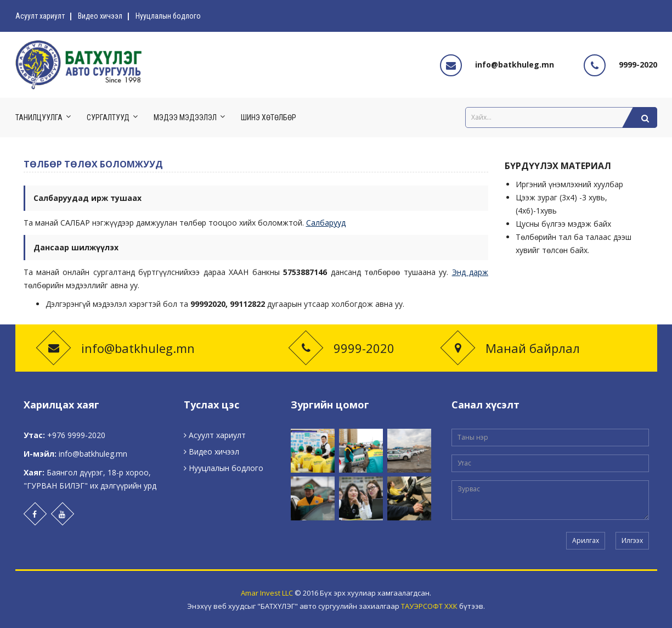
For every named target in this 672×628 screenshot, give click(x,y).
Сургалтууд (108, 117)
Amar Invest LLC (267, 593)
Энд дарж (470, 272)
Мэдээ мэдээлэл (185, 117)
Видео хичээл (100, 16)
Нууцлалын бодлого (168, 16)
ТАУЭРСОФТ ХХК (429, 606)
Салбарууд (326, 223)
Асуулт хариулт (40, 16)
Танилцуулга (39, 117)
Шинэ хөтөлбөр (269, 117)
